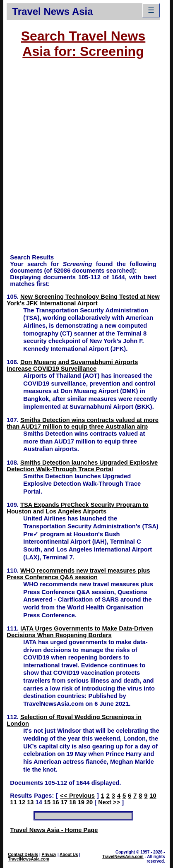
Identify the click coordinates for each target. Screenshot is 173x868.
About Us (69, 855)
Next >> (109, 802)
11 (13, 802)
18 (72, 802)
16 (55, 802)
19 (81, 802)
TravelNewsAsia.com (29, 859)
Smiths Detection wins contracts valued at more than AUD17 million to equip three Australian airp (83, 423)
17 (64, 802)
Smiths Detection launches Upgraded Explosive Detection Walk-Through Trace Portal (82, 466)
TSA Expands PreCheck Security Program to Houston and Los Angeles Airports (77, 508)
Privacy (49, 855)
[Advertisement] (86, 160)
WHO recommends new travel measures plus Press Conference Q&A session (78, 574)
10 (153, 796)
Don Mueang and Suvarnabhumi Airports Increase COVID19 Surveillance (72, 365)
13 (30, 802)
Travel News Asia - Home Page (54, 830)
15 (47, 802)
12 (22, 802)
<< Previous (77, 796)
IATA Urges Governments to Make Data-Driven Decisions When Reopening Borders (80, 632)
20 (89, 802)
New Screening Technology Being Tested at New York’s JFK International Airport (83, 300)
